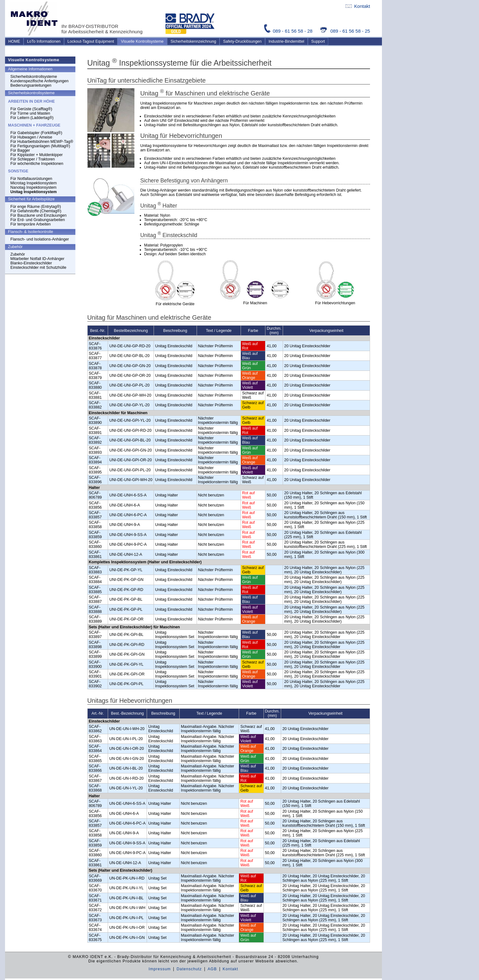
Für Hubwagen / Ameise (31, 137)
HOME (14, 41)
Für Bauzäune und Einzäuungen (38, 215)
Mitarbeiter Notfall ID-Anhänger (37, 259)
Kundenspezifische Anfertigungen (39, 81)
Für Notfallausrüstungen (31, 179)
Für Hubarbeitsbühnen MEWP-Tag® (42, 142)
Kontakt (358, 6)
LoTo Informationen (44, 41)
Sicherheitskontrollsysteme (34, 77)
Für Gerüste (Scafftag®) (31, 109)
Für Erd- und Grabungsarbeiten (38, 220)
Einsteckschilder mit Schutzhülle (38, 268)
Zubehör (18, 254)
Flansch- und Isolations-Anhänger (40, 239)
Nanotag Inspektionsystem (33, 187)
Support (318, 41)
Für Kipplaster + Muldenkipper (37, 155)
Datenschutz (189, 969)
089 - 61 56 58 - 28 (289, 31)
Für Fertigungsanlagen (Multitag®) (40, 146)
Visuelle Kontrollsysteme (142, 41)
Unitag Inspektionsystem (34, 192)
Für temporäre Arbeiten (30, 224)
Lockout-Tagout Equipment (91, 41)
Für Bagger (20, 150)
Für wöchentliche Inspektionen (37, 164)
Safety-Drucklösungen (242, 41)
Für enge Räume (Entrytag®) (36, 207)
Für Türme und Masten (30, 113)
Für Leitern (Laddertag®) (32, 118)
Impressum (160, 969)
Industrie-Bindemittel (286, 41)
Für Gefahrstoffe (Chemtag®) (36, 211)
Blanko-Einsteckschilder (31, 263)
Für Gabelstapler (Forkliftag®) (36, 133)
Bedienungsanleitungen (31, 85)
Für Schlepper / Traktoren (33, 159)
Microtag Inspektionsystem (34, 183)
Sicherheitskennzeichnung (193, 41)
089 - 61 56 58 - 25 (345, 31)
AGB (212, 969)
